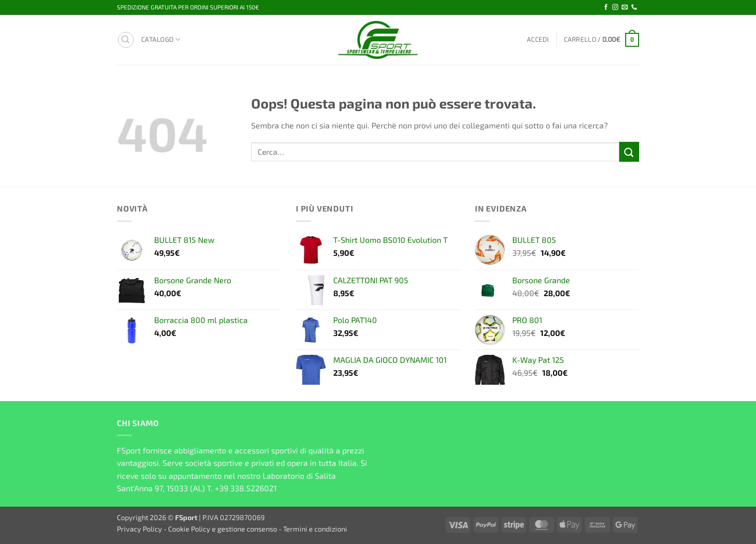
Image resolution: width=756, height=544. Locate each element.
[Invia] (629, 152)
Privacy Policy (140, 529)
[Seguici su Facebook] (606, 7)
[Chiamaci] (634, 7)
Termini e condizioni (315, 529)
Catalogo (161, 40)
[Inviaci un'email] (625, 7)
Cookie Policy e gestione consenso (223, 529)
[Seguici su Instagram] (615, 7)
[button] (126, 40)
